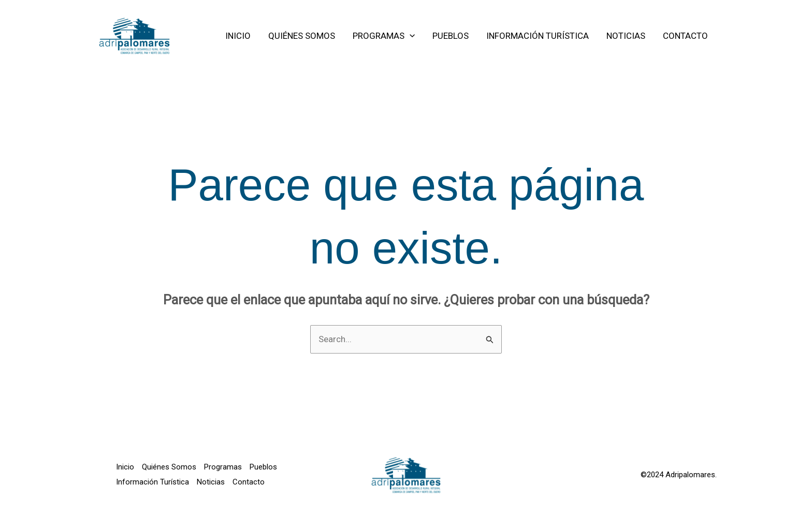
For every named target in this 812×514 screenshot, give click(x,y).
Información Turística (153, 482)
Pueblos (263, 467)
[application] (410, 36)
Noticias (211, 482)
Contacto (249, 482)
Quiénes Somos (169, 467)
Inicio (125, 467)
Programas (223, 467)
